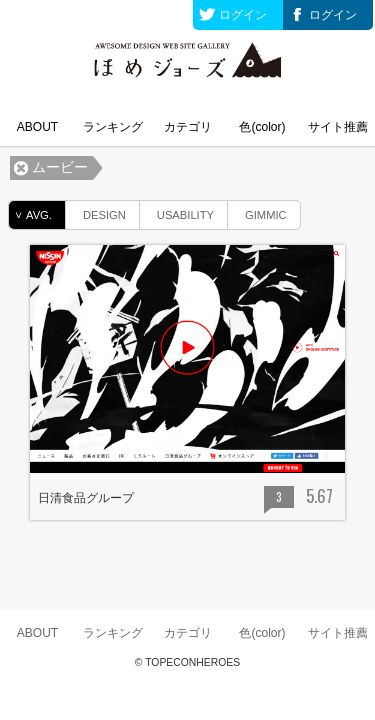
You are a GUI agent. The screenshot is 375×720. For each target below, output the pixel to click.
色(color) (262, 127)
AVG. (30, 215)
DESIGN (96, 211)
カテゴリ (188, 127)
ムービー (60, 167)
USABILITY (177, 211)
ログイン (243, 15)
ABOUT (37, 127)
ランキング (113, 127)
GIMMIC (257, 211)
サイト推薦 (338, 127)
